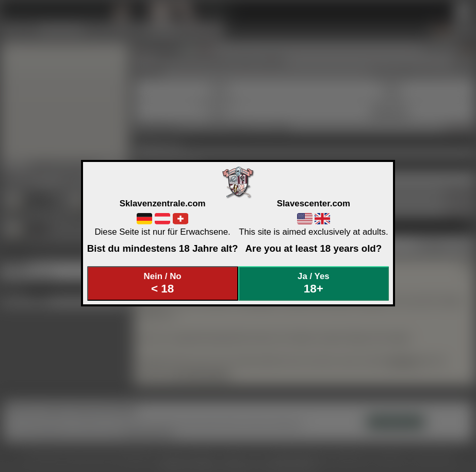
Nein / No (162, 283)
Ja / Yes (314, 283)
